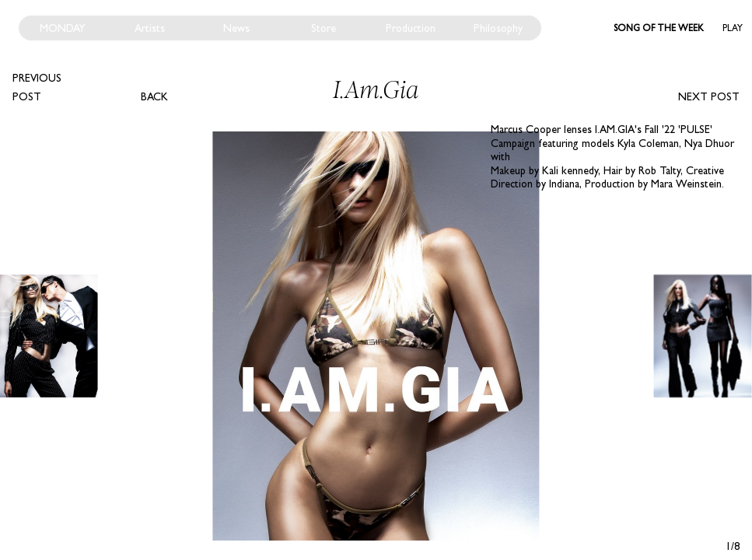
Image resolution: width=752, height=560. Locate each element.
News (236, 28)
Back (154, 96)
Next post (709, 96)
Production (411, 28)
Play (733, 28)
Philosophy (498, 28)
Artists (150, 28)
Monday (63, 28)
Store (324, 28)
